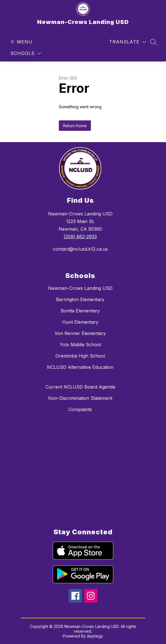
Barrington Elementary (80, 299)
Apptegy (95, 636)
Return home (75, 126)
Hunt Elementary (80, 322)
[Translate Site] (128, 42)
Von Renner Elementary (80, 333)
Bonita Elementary (80, 311)
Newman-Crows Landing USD (80, 288)
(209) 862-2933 (80, 237)
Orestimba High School (80, 356)
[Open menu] (21, 42)
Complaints (80, 409)
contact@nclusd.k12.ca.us (80, 249)
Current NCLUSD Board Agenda (80, 387)
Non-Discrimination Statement (80, 398)
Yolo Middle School (80, 345)
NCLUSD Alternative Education (80, 367)
